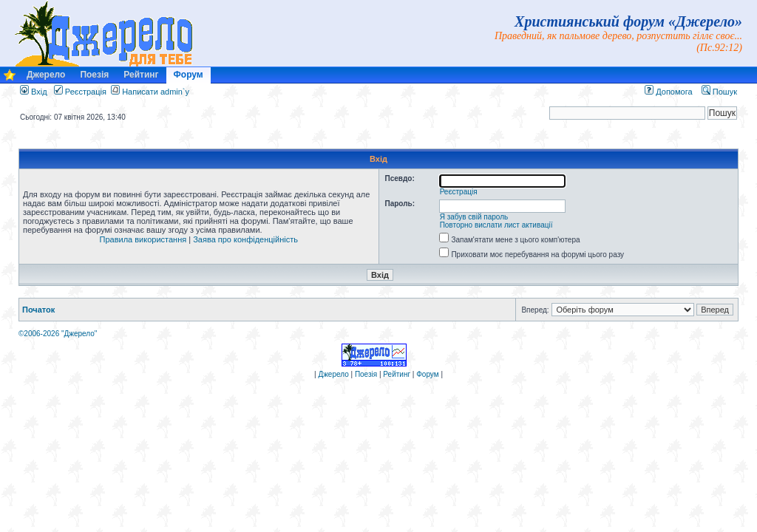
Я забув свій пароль (474, 217)
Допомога (668, 92)
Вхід (34, 92)
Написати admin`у (156, 92)
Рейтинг (141, 75)
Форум (189, 75)
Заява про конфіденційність (245, 239)
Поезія (94, 75)
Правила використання (143, 239)
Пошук (719, 92)
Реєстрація (80, 92)
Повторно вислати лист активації (496, 225)
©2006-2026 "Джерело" (58, 334)
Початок (38, 310)
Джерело (46, 75)
